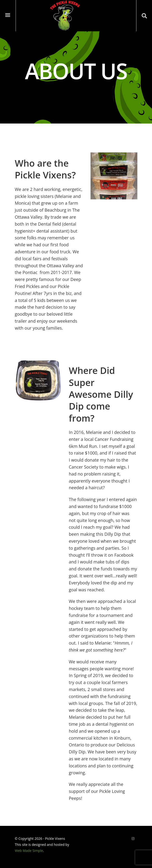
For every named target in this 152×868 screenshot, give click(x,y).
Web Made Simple (29, 851)
